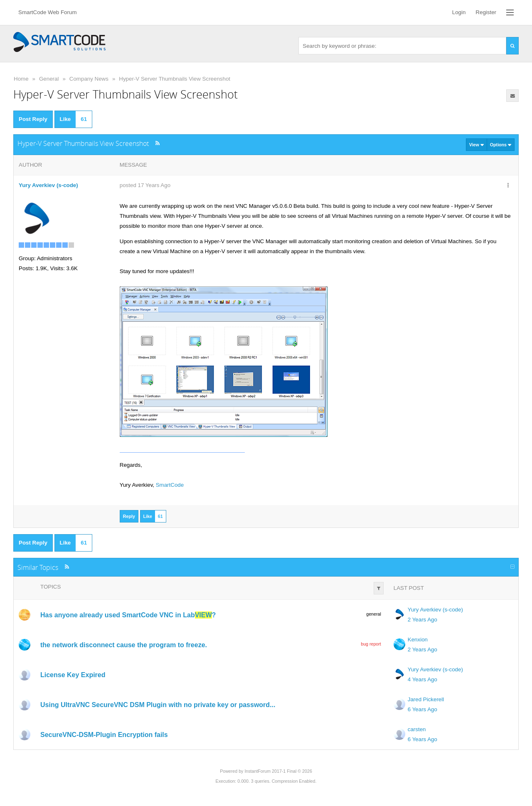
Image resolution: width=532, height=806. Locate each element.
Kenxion (418, 640)
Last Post (409, 588)
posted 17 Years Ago (145, 185)
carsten (417, 729)
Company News (89, 79)
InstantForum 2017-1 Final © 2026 (278, 771)
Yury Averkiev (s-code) (435, 610)
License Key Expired (73, 675)
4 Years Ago (422, 679)
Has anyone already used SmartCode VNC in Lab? (128, 615)
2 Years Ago (422, 620)
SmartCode (170, 485)
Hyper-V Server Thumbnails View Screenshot (175, 79)
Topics (50, 587)
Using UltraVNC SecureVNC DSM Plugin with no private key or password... (158, 705)
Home (21, 79)
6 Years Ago (422, 709)
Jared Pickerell (426, 699)
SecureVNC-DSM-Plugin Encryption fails (104, 735)
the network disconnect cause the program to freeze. (124, 645)
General (49, 79)
